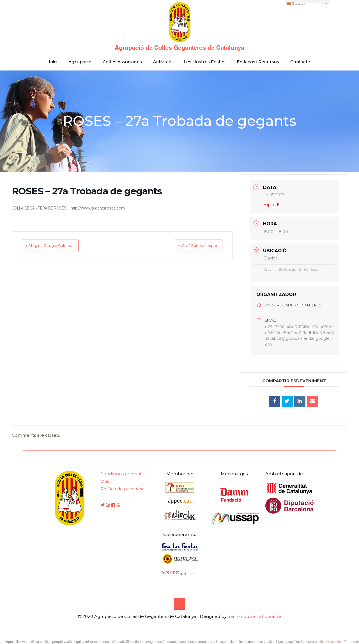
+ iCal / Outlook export (190, 245)
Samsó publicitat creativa (255, 623)
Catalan (296, 4)
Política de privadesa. (123, 496)
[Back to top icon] (179, 611)
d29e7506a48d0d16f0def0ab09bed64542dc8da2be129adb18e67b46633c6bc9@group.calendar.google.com (299, 339)
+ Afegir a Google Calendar (58, 245)
